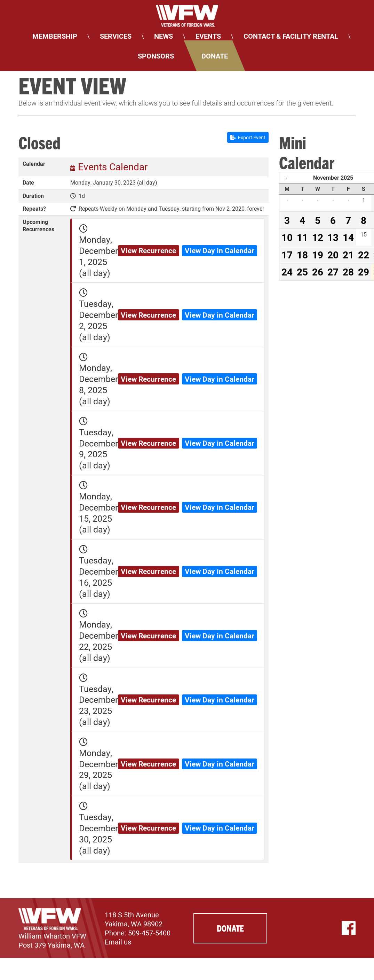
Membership (55, 36)
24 (287, 272)
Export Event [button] (248, 137)
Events (208, 36)
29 (364, 272)
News (164, 36)
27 (333, 272)
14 (348, 237)
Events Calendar (113, 166)
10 (287, 237)
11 (302, 237)
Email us (118, 942)
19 (318, 255)
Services (116, 36)
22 (364, 255)
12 (318, 237)
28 (348, 272)
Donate (215, 56)
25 (302, 272)
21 (348, 255)
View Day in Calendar (220, 250)
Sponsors (156, 56)
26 (318, 272)
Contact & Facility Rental (291, 36)
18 (302, 255)
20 (333, 255)
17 (287, 255)
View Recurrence (148, 250)
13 (333, 237)
